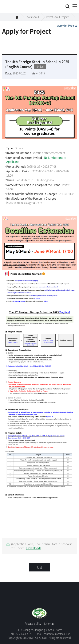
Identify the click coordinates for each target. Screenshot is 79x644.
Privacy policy (33, 623)
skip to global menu (0, 0)
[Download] (33, 548)
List (40, 567)
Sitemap (49, 623)
